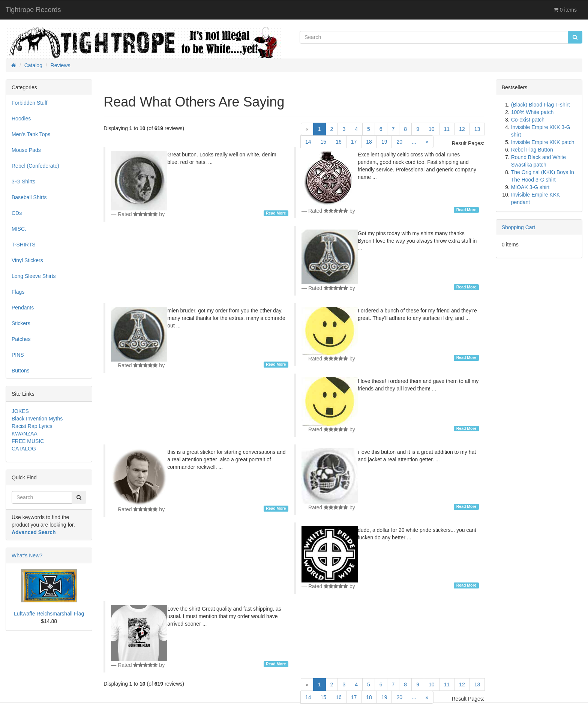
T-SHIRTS (24, 245)
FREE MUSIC (28, 441)
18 (369, 142)
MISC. (19, 229)
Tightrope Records (33, 10)
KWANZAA (25, 434)
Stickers (21, 323)
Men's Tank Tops (31, 134)
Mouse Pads (26, 150)
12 (462, 129)
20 (399, 142)
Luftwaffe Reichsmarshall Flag (49, 614)
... (414, 142)
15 (324, 142)
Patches (21, 339)
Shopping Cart (519, 227)
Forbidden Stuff (29, 103)
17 (354, 142)
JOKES (20, 411)
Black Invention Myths (37, 419)
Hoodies (21, 119)
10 (432, 129)
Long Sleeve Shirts (34, 276)
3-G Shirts (23, 182)
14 (308, 142)
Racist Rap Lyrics (32, 426)
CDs (17, 213)
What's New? (27, 555)
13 (477, 129)
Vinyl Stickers (27, 260)
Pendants (23, 308)
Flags (18, 292)
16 (339, 142)
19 (384, 142)
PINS (18, 355)
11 (447, 129)
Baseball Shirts (29, 197)
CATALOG (24, 449)
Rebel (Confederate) (35, 166)
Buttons (20, 371)
